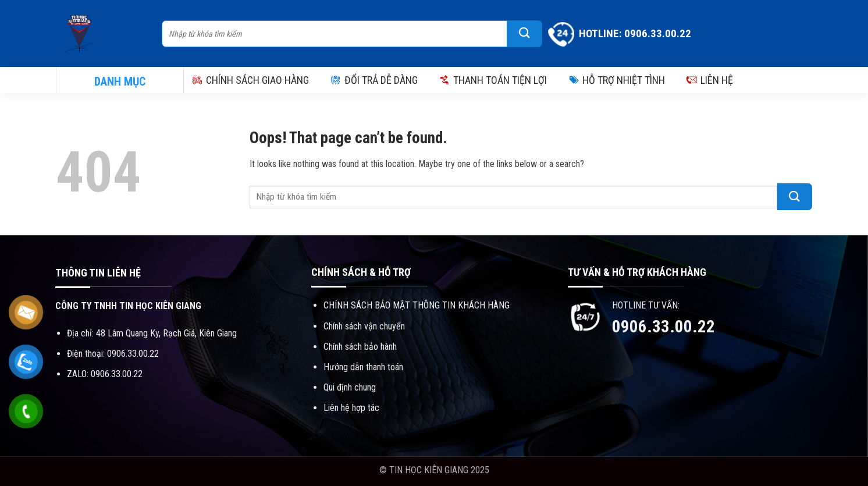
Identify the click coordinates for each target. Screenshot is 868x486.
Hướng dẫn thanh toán (363, 367)
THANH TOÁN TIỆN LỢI (493, 80)
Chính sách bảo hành (360, 347)
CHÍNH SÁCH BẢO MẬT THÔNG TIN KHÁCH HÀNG (417, 305)
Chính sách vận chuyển (364, 326)
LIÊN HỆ (709, 80)
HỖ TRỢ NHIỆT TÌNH (616, 80)
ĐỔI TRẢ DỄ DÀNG (374, 80)
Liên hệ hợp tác (351, 408)
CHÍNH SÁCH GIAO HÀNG (250, 80)
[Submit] (525, 34)
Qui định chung (350, 387)
